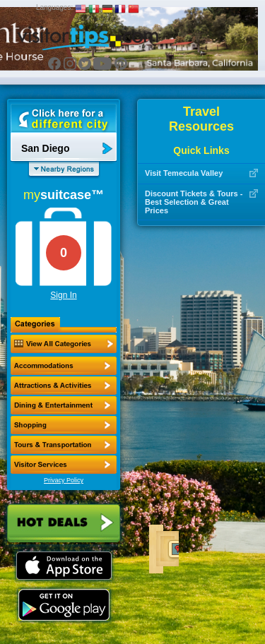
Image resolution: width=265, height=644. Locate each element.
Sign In (63, 295)
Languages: (54, 7)
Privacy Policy (64, 480)
